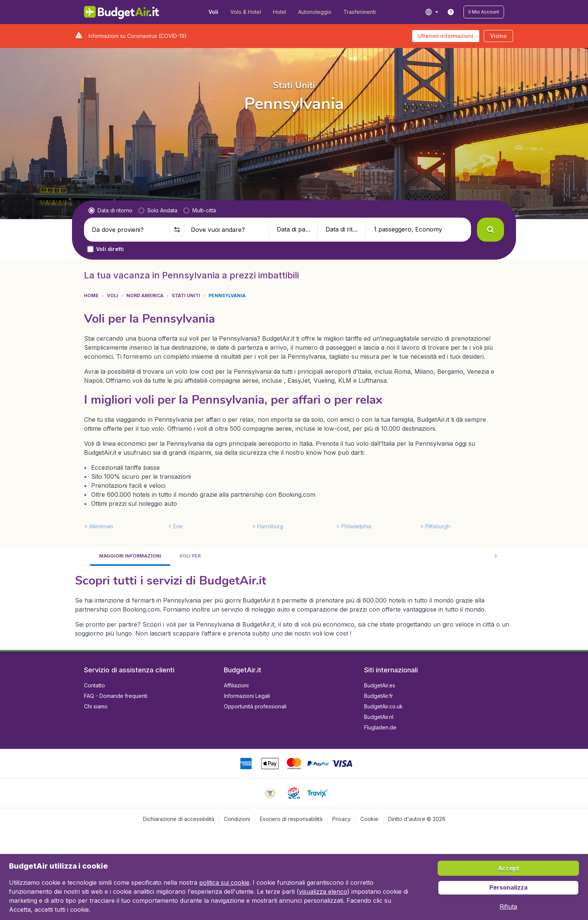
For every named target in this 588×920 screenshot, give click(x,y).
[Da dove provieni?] (127, 230)
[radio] (110, 210)
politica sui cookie (224, 882)
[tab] (130, 557)
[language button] (431, 12)
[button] (484, 12)
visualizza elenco (323, 891)
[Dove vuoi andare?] (226, 230)
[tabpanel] (294, 605)
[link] (451, 12)
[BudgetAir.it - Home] (122, 12)
